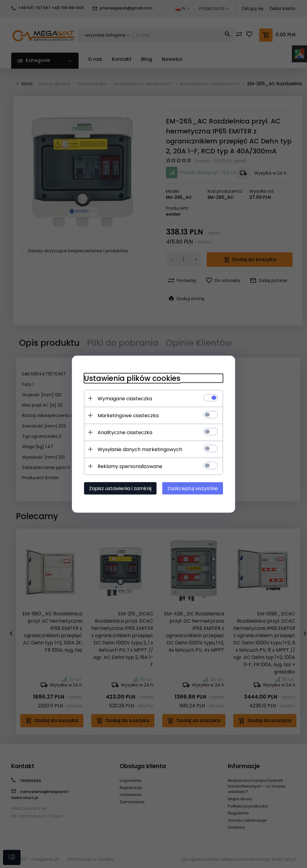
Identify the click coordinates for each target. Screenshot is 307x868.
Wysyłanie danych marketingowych (140, 449)
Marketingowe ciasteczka (128, 415)
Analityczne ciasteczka (125, 432)
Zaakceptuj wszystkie (193, 488)
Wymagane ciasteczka (125, 398)
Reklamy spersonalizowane (130, 466)
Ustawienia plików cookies (132, 378)
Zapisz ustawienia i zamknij (120, 488)
